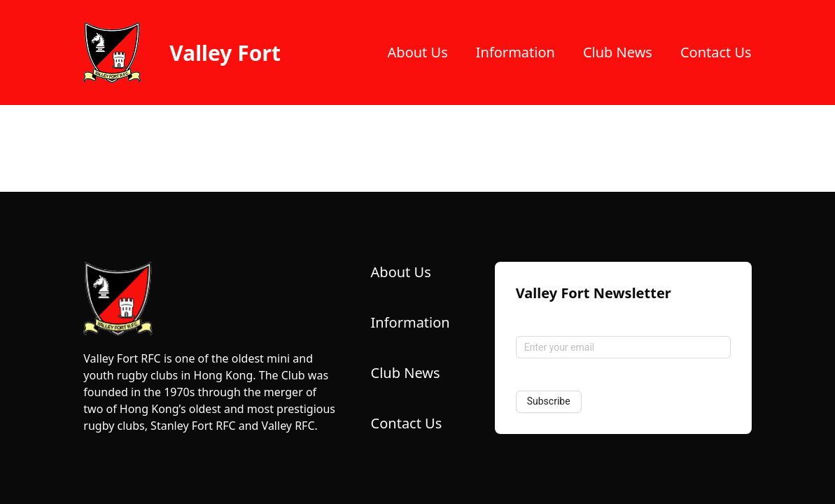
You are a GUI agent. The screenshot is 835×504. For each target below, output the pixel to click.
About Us (418, 52)
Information (515, 52)
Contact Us (716, 52)
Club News (618, 52)
